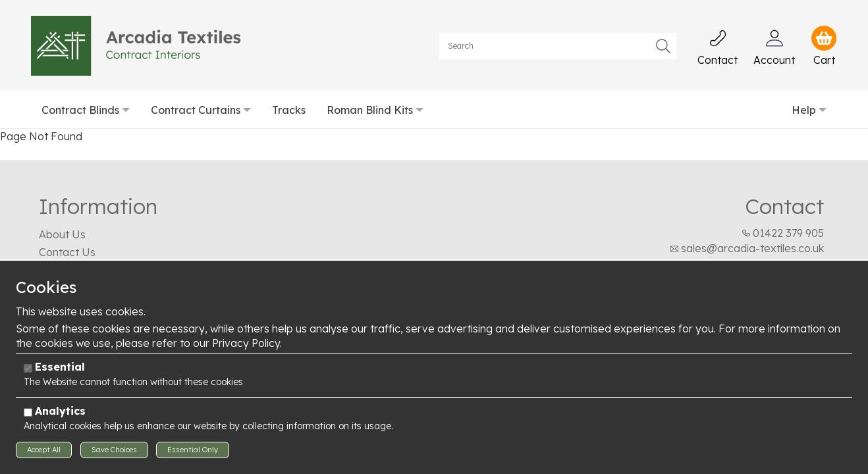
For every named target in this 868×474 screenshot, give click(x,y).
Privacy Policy (246, 343)
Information (98, 206)
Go (663, 46)
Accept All (44, 450)
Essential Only (193, 450)
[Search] (558, 46)
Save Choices (114, 450)
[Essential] (28, 368)
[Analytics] (28, 412)
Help (804, 110)
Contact (784, 206)
